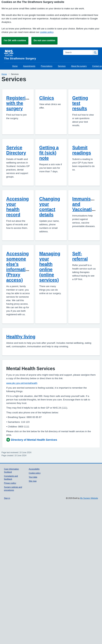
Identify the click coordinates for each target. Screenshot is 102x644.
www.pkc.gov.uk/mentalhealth (22, 383)
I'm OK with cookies (15, 40)
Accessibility (34, 469)
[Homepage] (32, 55)
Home (15, 66)
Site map (33, 481)
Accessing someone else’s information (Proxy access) (19, 267)
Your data (33, 477)
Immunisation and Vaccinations (87, 204)
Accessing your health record (17, 207)
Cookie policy (35, 473)
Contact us (97, 66)
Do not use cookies (44, 40)
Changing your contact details (50, 207)
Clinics (47, 98)
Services (62, 66)
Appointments (29, 66)
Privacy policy (10, 483)
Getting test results (80, 103)
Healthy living (21, 337)
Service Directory (16, 150)
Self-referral (80, 256)
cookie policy (47, 32)
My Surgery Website (89, 498)
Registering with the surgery (19, 103)
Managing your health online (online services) (50, 267)
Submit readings (82, 150)
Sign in (7, 498)
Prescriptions (47, 66)
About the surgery (79, 66)
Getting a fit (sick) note (49, 153)
